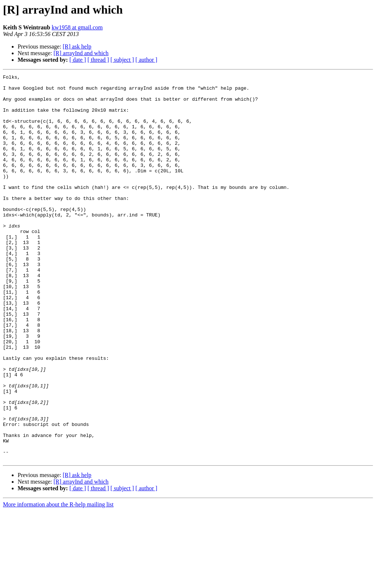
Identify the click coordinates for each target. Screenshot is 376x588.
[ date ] (78, 60)
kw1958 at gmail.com (77, 27)
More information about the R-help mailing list (58, 582)
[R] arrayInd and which (81, 53)
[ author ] (147, 60)
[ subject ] (122, 60)
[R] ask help (77, 46)
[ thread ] (98, 60)
